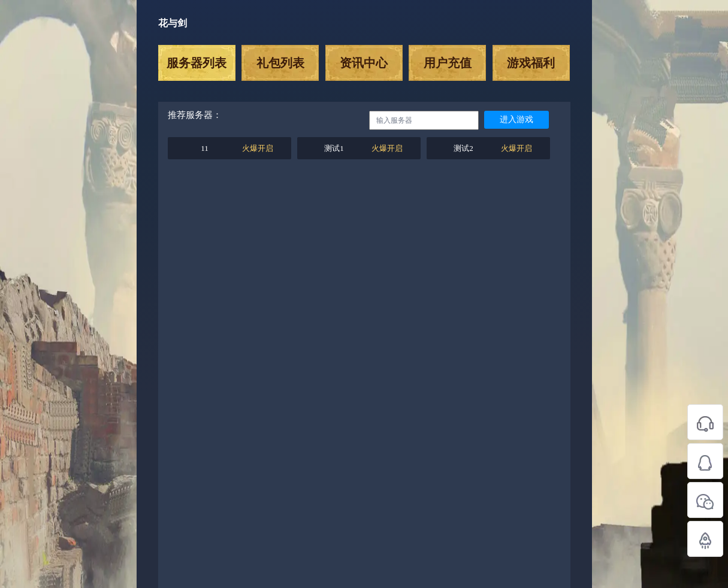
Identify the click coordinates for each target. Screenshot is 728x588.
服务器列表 (197, 63)
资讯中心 (364, 63)
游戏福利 (531, 63)
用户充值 (448, 63)
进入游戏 (516, 119)
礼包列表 (280, 63)
